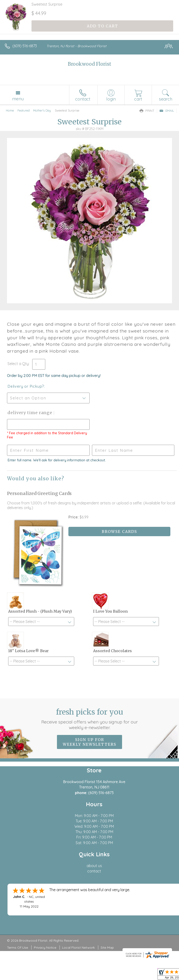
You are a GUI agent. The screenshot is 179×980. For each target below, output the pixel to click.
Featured (24, 110)
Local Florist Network (78, 947)
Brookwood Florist (90, 64)
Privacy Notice (45, 947)
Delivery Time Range (30, 413)
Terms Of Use (18, 947)
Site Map (107, 947)
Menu (18, 99)
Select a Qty (18, 364)
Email (167, 111)
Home (10, 110)
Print (147, 111)
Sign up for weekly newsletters (89, 742)
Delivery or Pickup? (26, 386)
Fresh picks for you (89, 719)
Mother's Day (42, 110)
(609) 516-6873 (25, 46)
